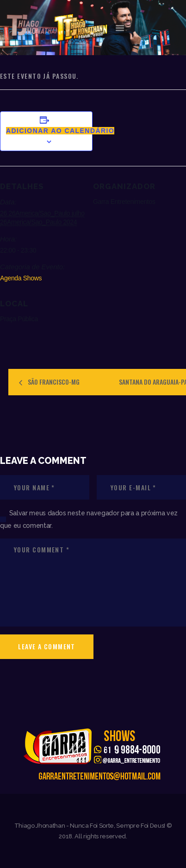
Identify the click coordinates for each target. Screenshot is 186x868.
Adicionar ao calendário (60, 131)
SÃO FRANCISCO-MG (53, 382)
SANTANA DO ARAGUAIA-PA (152, 382)
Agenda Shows (21, 278)
